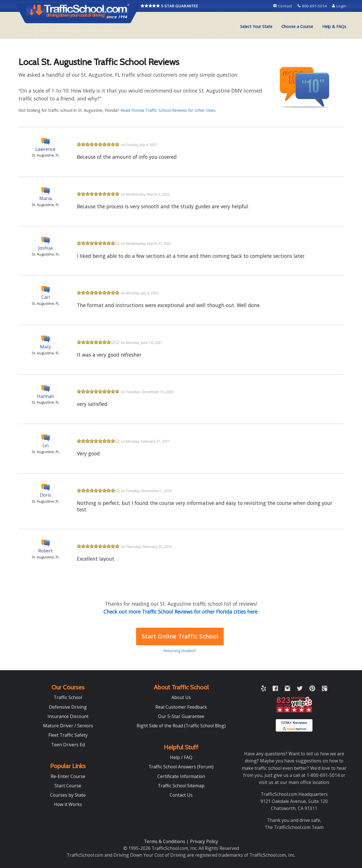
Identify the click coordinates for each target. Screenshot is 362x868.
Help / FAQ (181, 757)
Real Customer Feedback (181, 707)
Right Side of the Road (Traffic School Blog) (181, 726)
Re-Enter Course (68, 776)
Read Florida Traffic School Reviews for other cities (168, 110)
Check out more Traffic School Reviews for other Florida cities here (180, 612)
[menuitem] (256, 27)
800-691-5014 (313, 6)
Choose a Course (297, 26)
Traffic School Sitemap (181, 786)
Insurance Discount (68, 716)
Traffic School (68, 697)
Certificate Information (181, 776)
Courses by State (68, 795)
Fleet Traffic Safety (68, 735)
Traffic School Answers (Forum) (181, 767)
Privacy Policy (204, 841)
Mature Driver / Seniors (68, 726)
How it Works (68, 804)
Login (339, 6)
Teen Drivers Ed (68, 745)
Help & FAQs (334, 26)
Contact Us (181, 795)
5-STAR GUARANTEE (169, 6)
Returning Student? (180, 651)
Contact (283, 6)
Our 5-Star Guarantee (181, 716)
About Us (181, 697)
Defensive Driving (68, 707)
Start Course (68, 786)
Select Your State (256, 26)
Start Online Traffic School (180, 636)
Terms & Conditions (165, 841)
